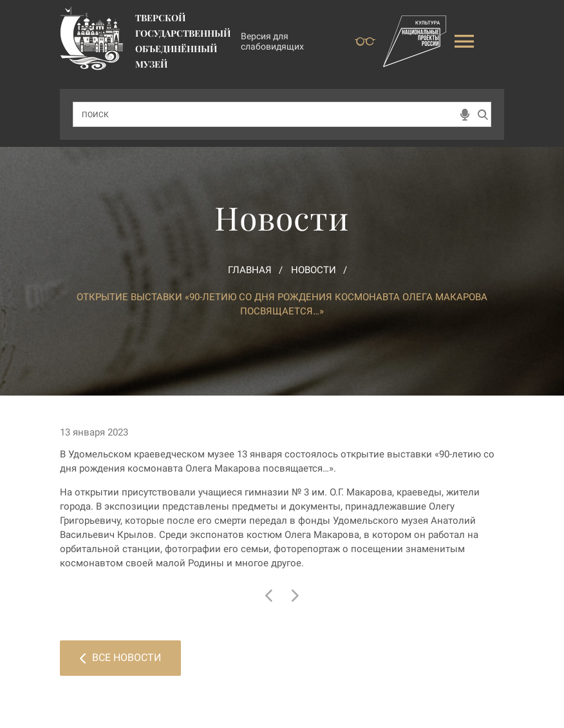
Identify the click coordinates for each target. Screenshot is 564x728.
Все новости (120, 657)
